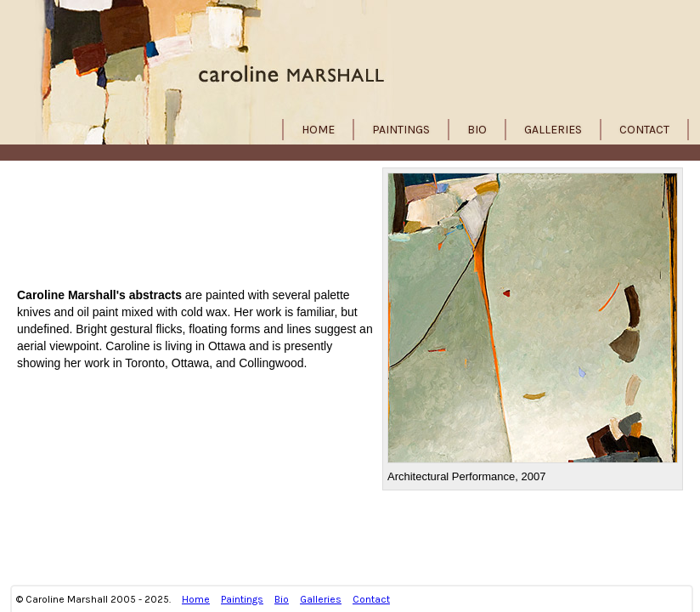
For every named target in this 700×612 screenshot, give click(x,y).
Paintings (401, 130)
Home (318, 130)
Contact (644, 130)
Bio (477, 130)
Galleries (553, 130)
